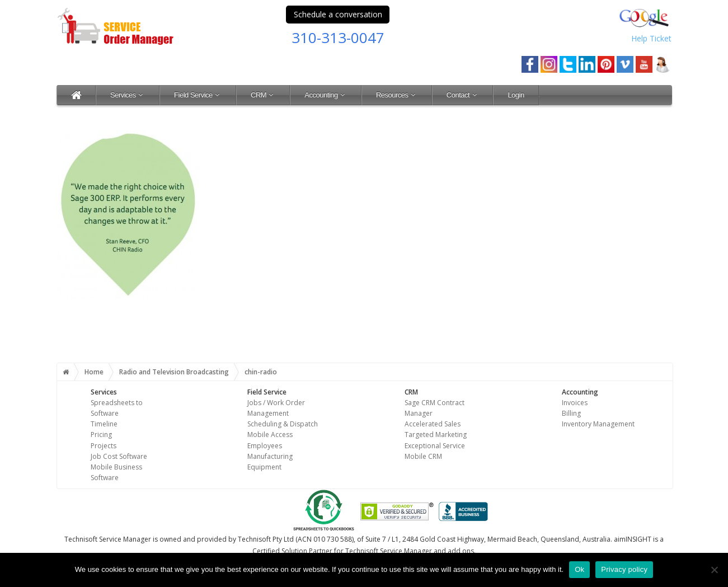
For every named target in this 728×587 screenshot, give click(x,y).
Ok (579, 569)
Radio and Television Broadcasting (174, 372)
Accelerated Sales (433, 424)
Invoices (575, 403)
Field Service (198, 95)
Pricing (101, 435)
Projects (104, 446)
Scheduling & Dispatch (283, 424)
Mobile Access (270, 435)
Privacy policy (624, 569)
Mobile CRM (423, 456)
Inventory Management (598, 424)
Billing (571, 413)
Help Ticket (651, 38)
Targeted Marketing (436, 435)
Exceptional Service (435, 446)
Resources (397, 95)
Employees (265, 446)
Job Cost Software (119, 456)
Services (128, 95)
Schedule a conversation (338, 14)
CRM (263, 95)
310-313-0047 (338, 37)
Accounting (326, 95)
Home (94, 372)
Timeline (104, 424)
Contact (463, 95)
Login (516, 95)
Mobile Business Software (116, 472)
